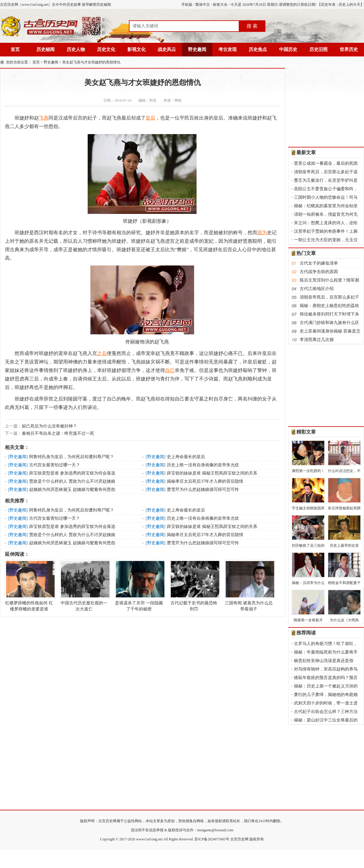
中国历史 (288, 49)
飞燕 (44, 118)
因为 (262, 233)
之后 (102, 353)
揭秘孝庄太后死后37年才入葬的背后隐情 (205, 481)
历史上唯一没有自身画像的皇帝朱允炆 (203, 465)
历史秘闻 (45, 49)
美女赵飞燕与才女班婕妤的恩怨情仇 (91, 62)
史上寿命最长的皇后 (186, 457)
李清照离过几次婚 (317, 340)
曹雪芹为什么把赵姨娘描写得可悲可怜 (203, 490)
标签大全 (220, 5)
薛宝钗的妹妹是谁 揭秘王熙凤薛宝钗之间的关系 (212, 473)
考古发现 (227, 49)
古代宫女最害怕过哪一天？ (55, 465)
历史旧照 (318, 49)
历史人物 (76, 49)
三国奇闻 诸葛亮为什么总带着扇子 (249, 586)
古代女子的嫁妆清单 (319, 263)
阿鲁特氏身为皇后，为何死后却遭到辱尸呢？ (72, 457)
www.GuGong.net (149, 839)
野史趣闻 (197, 49)
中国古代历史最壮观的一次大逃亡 (84, 586)
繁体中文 (203, 5)
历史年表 (328, 5)
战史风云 (167, 49)
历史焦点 (258, 49)
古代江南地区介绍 (317, 289)
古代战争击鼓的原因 (319, 272)
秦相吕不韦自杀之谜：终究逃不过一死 (58, 433)
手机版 (187, 5)
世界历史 (349, 49)
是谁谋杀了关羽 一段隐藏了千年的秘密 (139, 586)
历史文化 (106, 49)
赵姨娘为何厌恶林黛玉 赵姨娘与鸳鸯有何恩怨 (72, 490)
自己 (170, 370)
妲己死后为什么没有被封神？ (49, 426)
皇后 (150, 118)
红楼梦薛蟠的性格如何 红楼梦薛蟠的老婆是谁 (29, 586)
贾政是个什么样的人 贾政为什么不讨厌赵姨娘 (72, 481)
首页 (15, 49)
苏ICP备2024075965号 (212, 839)
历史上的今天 (349, 5)
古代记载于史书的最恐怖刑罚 (194, 586)
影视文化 (136, 49)
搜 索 (252, 26)
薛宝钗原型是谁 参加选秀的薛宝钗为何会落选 (72, 473)
